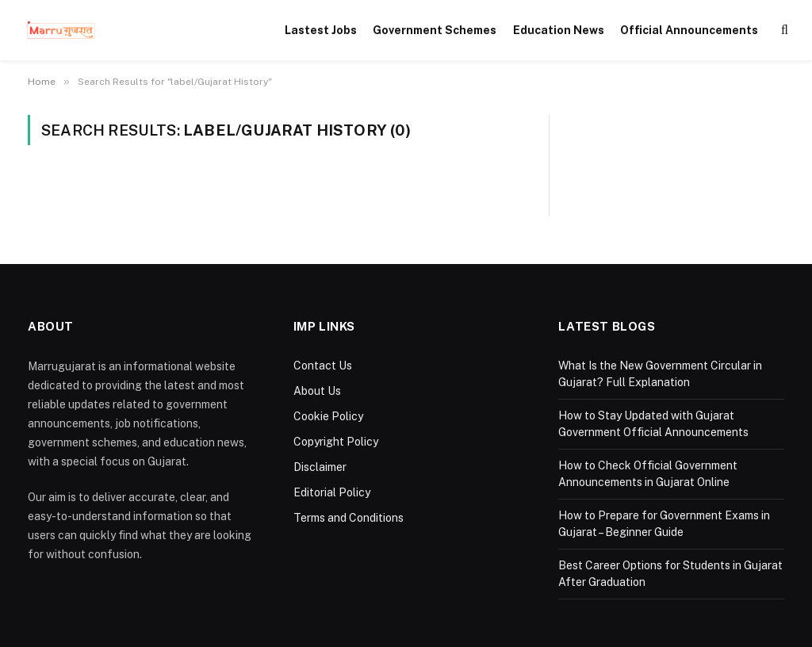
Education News (559, 30)
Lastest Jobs (321, 30)
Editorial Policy (332, 492)
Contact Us (323, 366)
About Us (317, 391)
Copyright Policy (336, 442)
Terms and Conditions (349, 518)
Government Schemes (435, 30)
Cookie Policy (328, 416)
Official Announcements (689, 30)
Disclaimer (320, 467)
